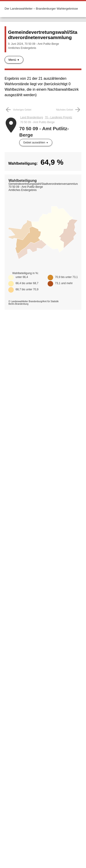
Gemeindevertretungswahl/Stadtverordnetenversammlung (43, 35)
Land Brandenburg (32, 117)
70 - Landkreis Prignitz (58, 117)
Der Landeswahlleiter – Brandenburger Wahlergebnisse (41, 9)
